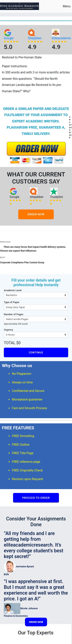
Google (9, 38)
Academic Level (13, 290)
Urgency (8, 330)
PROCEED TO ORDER (36, 498)
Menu (64, 6)
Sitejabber (35, 38)
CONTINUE (36, 353)
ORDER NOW (36, 215)
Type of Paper (12, 302)
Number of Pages (14, 314)
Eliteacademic (61, 38)
